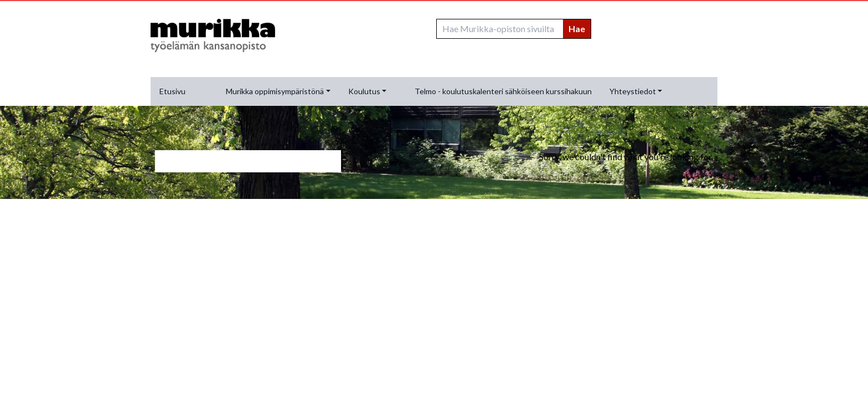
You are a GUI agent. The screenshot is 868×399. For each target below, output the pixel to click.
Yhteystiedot (633, 91)
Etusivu (172, 91)
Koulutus (364, 91)
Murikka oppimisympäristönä (275, 91)
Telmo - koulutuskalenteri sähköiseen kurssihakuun (503, 91)
